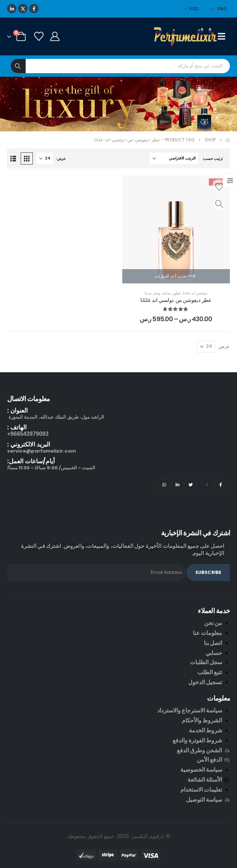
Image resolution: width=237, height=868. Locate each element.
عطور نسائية (172, 293)
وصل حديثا (153, 293)
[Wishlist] (39, 36)
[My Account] (55, 36)
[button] (27, 158)
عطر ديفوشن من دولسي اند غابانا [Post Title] (176, 300)
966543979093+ (28, 434)
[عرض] (45, 158)
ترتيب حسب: (213, 158)
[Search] (18, 66)
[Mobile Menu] (224, 36)
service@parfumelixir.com (42, 451)
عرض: (61, 158)
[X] (23, 9)
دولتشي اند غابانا (195, 293)
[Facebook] (34, 9)
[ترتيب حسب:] (174, 158)
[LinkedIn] (12, 9)
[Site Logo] (186, 36)
